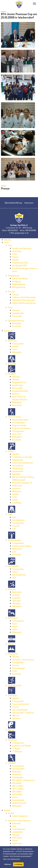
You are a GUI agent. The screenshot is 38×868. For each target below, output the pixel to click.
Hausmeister (17, 316)
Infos (10, 245)
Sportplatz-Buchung (16, 320)
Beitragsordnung (19, 287)
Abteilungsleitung (19, 575)
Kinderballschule (15, 540)
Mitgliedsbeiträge (19, 284)
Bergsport (12, 374)
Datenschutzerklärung (13, 203)
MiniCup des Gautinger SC (22, 483)
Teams (15, 349)
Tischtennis (13, 740)
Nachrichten (17, 251)
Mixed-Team (17, 774)
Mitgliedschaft (14, 276)
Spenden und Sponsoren (22, 248)
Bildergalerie (17, 352)
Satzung (15, 294)
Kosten (15, 626)
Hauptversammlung (20, 263)
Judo (10, 514)
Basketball (12, 364)
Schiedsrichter (18, 471)
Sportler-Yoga (18, 385)
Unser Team (17, 434)
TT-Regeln (16, 748)
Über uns (16, 715)
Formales (12, 292)
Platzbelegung (18, 468)
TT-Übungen (17, 751)
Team (10, 307)
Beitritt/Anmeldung (20, 278)
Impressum (29, 203)
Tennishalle (16, 326)
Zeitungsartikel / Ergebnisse (23, 713)
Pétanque (12, 589)
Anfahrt (15, 500)
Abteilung (16, 377)
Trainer (15, 572)
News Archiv (17, 405)
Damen (15, 797)
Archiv (15, 254)
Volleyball (12, 763)
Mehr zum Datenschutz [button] (12, 859)
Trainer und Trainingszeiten (23, 463)
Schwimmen (13, 654)
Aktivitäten (16, 603)
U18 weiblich (17, 792)
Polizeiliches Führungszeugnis (24, 300)
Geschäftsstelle (18, 313)
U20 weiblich (17, 794)
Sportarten (8, 331)
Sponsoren (16, 488)
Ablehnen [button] (8, 864)
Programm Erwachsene (21, 428)
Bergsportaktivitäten (20, 391)
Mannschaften (18, 466)
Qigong (11, 730)
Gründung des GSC (19, 265)
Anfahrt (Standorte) (20, 816)
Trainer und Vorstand (20, 704)
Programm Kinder (19, 425)
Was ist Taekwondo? (20, 710)
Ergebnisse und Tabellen (22, 746)
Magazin (15, 257)
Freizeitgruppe (18, 777)
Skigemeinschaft (15, 685)
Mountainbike (17, 388)
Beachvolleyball (18, 800)
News (14, 517)
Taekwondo (13, 695)
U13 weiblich (17, 783)
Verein (7, 243)
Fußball (11, 451)
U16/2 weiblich (18, 789)
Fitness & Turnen (15, 417)
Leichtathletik (13, 566)
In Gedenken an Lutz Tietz (22, 457)
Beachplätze (17, 323)
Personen (16, 526)
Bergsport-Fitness (19, 382)
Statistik (15, 260)
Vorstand (16, 310)
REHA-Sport (13, 618)
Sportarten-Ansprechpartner (19, 820)
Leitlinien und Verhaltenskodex (24, 297)
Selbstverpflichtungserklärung (24, 303)
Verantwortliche (18, 769)
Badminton (12, 341)
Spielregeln (16, 601)
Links (14, 529)
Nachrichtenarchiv (19, 803)
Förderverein (17, 486)
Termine (15, 665)
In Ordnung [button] (18, 864)
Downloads (16, 440)
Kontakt (15, 346)
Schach (11, 644)
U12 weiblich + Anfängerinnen (23, 780)
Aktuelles (8, 240)
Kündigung (16, 281)
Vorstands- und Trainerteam (23, 660)
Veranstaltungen (19, 422)
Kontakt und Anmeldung (22, 546)
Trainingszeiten (18, 344)
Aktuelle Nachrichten (20, 420)
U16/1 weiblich (18, 786)
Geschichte (16, 474)
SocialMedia (17, 503)
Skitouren (16, 394)
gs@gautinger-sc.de (22, 233)
